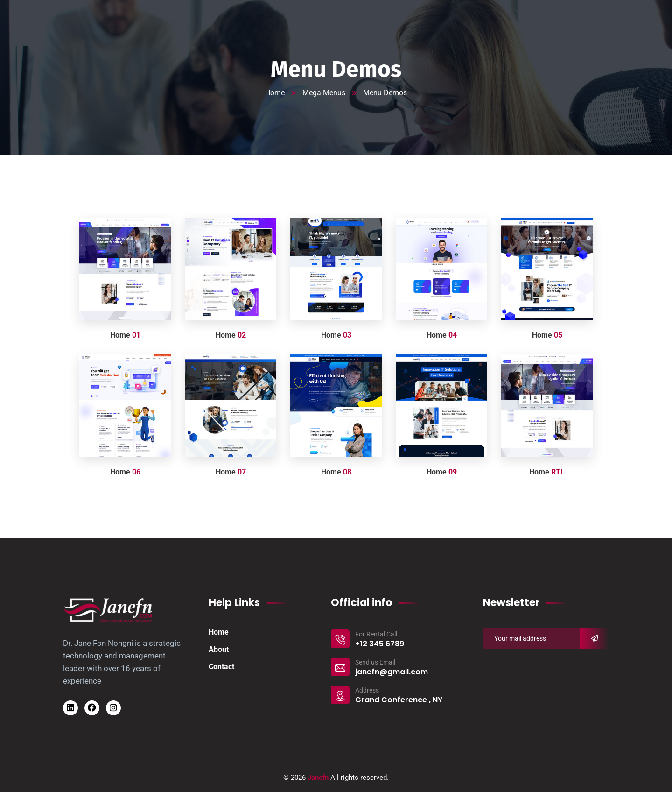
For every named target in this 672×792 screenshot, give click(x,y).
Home (275, 93)
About (219, 649)
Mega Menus (324, 93)
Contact (221, 667)
